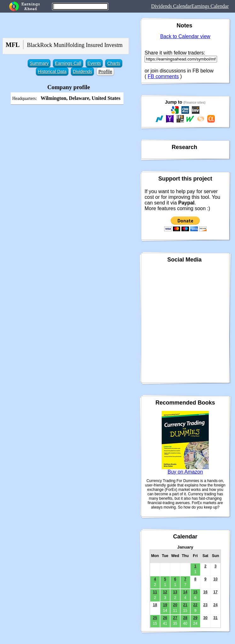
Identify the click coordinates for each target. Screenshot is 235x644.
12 (165, 592)
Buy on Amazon (185, 472)
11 (155, 592)
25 (155, 618)
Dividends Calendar (171, 6)
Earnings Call (68, 63)
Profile (105, 72)
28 (185, 618)
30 (205, 618)
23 (205, 605)
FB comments (163, 76)
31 (215, 618)
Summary (39, 63)
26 (165, 618)
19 (165, 605)
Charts (114, 63)
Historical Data (52, 72)
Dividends (82, 72)
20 (175, 605)
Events (94, 63)
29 (195, 618)
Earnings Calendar (210, 6)
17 (215, 592)
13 (175, 592)
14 (185, 592)
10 (215, 579)
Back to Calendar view (185, 36)
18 (155, 605)
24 (215, 605)
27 (175, 618)
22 (195, 605)
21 (185, 605)
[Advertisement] (69, 153)
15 (195, 592)
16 (205, 592)
